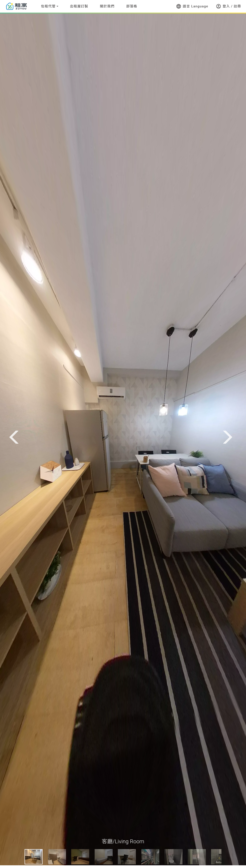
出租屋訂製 (79, 6)
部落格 (132, 6)
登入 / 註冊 (228, 6)
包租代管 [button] (48, 6)
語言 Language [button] (192, 6)
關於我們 (107, 6)
